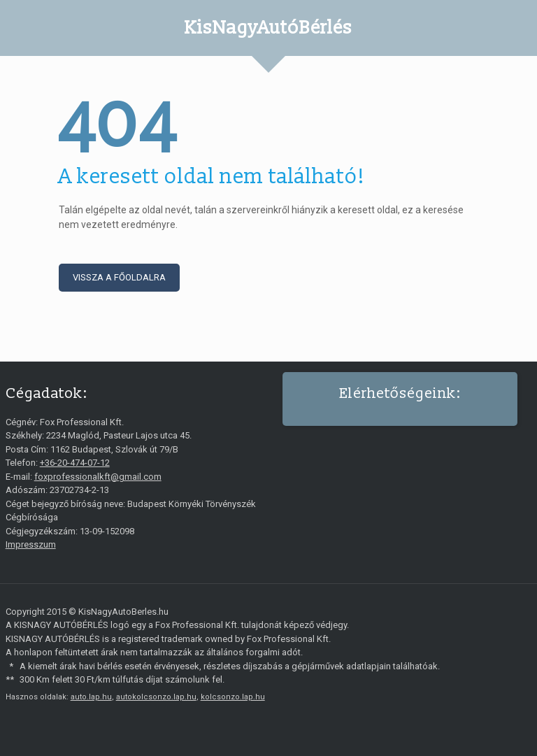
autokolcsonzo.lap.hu (156, 697)
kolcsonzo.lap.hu (233, 697)
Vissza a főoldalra (119, 277)
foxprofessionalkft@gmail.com (98, 477)
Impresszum (31, 544)
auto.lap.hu (91, 697)
